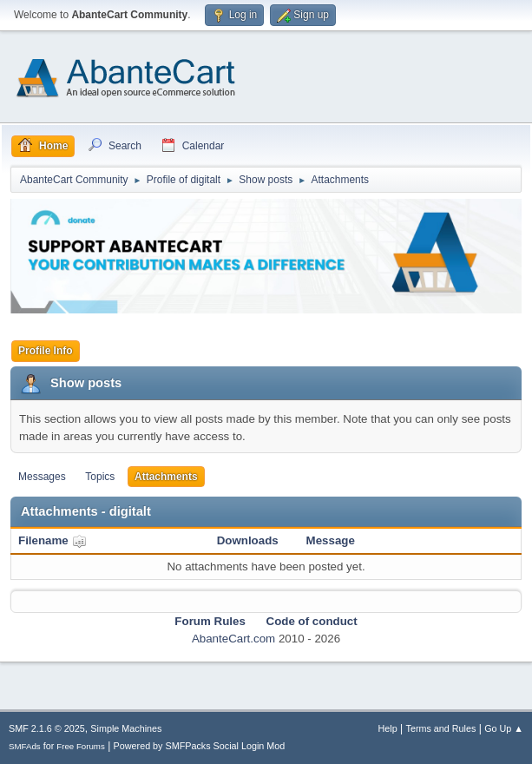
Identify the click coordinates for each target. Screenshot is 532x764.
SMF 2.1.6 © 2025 (47, 728)
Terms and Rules (441, 728)
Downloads (248, 540)
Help (388, 728)
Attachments (166, 477)
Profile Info (46, 351)
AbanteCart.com (233, 639)
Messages (42, 477)
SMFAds (25, 746)
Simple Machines (126, 728)
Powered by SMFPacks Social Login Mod (200, 746)
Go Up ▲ (504, 728)
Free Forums (81, 746)
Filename (53, 540)
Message (331, 540)
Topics (100, 477)
